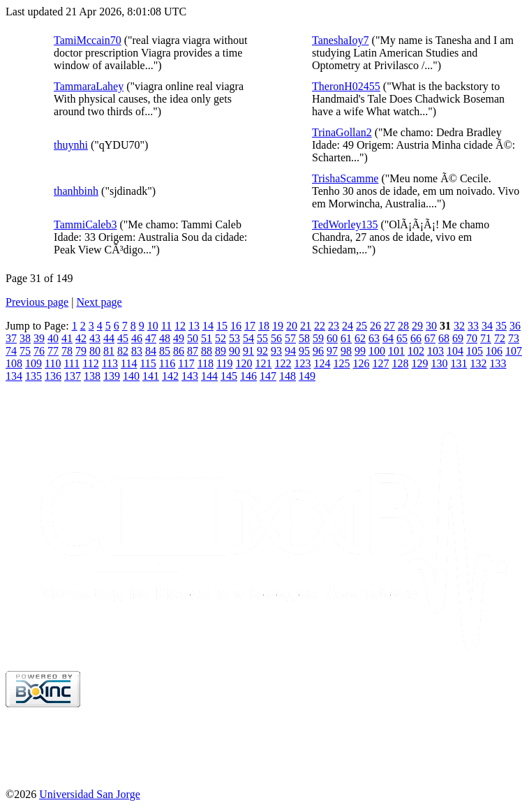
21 (306, 326)
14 (208, 326)
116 (167, 363)
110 (53, 363)
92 (262, 351)
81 (109, 351)
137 (73, 376)
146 (248, 376)
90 (234, 351)
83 (137, 351)
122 (283, 363)
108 (14, 363)
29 (417, 326)
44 (109, 338)
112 (90, 363)
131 (459, 363)
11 (166, 326)
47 (151, 338)
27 (389, 326)
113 (110, 363)
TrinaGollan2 (342, 132)
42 (81, 338)
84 (151, 351)
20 (292, 326)
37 (11, 338)
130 (439, 363)
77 (53, 351)
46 (137, 338)
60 (332, 338)
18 (264, 326)
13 (194, 326)
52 (221, 338)
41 (67, 338)
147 (268, 376)
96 (318, 351)
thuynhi (71, 145)
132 (478, 363)
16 (236, 326)
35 (501, 326)
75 (25, 351)
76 (39, 351)
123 (302, 363)
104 (455, 351)
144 (209, 376)
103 (435, 351)
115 (148, 363)
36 (515, 326)
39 (39, 338)
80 (95, 351)
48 (165, 338)
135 (33, 376)
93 (276, 351)
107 (514, 351)
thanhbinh (76, 191)
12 (180, 326)
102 (416, 351)
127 (380, 363)
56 (276, 338)
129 (419, 363)
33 (473, 326)
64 (388, 338)
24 (348, 326)
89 (221, 351)
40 (53, 338)
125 (341, 363)
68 (444, 338)
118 (206, 363)
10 (153, 326)
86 (179, 351)
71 (486, 338)
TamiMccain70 (88, 40)
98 (346, 351)
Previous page (37, 302)
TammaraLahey (89, 86)
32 (459, 326)
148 (288, 376)
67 (430, 338)
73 (514, 338)
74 (11, 351)
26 (375, 326)
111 (72, 363)
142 (170, 376)
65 (402, 338)
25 (362, 326)
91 (248, 351)
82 (123, 351)
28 (403, 326)
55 (262, 338)
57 (290, 338)
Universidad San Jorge (90, 794)
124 (322, 363)
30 (431, 326)
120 (244, 363)
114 (129, 363)
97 (332, 351)
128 (400, 363)
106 (494, 351)
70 (472, 338)
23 (334, 326)
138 (92, 376)
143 (190, 376)
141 (151, 376)
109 (33, 363)
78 (67, 351)
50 (193, 338)
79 (81, 351)
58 (304, 338)
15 (222, 326)
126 (361, 363)
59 (318, 338)
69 (458, 338)
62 (360, 338)
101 (396, 351)
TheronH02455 (346, 86)
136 (53, 376)
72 (500, 338)
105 (475, 351)
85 (165, 351)
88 (207, 351)
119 (224, 363)
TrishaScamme (345, 178)
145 (229, 376)
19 (278, 326)
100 (377, 351)
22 (320, 326)
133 (498, 363)
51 (207, 338)
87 (193, 351)
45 (123, 338)
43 (95, 338)
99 (360, 351)
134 (14, 376)
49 (179, 338)
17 (250, 326)
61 (346, 338)
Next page (99, 302)
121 (263, 363)
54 (248, 338)
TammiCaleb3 (85, 224)
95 (304, 351)
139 (112, 376)
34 (487, 326)
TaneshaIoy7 (341, 40)
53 (234, 338)
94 (290, 351)
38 (25, 338)
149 (307, 376)
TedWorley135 (345, 224)
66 (416, 338)
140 (131, 376)
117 (186, 363)
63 (374, 338)
